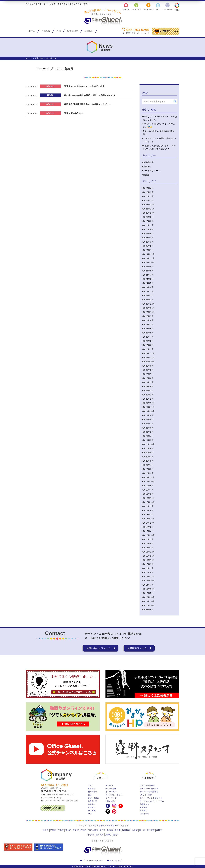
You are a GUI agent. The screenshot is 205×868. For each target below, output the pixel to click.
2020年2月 (148, 473)
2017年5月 (148, 527)
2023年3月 (148, 341)
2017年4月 (148, 531)
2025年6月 (148, 229)
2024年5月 (148, 283)
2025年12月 (149, 205)
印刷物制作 (145, 804)
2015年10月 (149, 560)
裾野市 (118, 830)
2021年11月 (149, 407)
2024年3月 (148, 291)
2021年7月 (148, 424)
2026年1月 (148, 201)
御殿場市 (126, 830)
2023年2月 (148, 345)
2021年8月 (148, 420)
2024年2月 (148, 296)
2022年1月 (148, 399)
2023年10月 (149, 312)
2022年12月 (149, 353)
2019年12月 (149, 477)
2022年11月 (149, 358)
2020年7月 (148, 457)
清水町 (68, 830)
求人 (158, 7)
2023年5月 (148, 333)
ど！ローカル (111, 792)
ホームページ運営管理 (149, 792)
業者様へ (92, 804)
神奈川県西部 (112, 826)
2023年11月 (149, 308)
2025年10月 (149, 213)
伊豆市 (102, 830)
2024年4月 (148, 287)
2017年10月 (149, 523)
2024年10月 (149, 262)
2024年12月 (149, 254)
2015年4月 (148, 572)
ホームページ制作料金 (149, 789)
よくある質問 (136, 7)
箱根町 (116, 835)
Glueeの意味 (111, 789)
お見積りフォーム (165, 31)
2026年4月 (148, 188)
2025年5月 (148, 234)
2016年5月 (148, 539)
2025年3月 (148, 242)
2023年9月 (148, 316)
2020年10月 (149, 444)
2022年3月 (148, 391)
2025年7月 (148, 225)
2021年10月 (149, 411)
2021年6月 (148, 428)
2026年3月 (148, 192)
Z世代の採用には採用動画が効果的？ (159, 133)
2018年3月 (148, 515)
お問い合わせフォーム (99, 648)
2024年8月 (148, 271)
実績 (59, 31)
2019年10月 (149, 482)
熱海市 (110, 830)
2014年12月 (149, 577)
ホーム (32, 31)
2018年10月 (149, 502)
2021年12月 (149, 403)
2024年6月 (148, 279)
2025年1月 (148, 250)
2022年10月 (149, 362)
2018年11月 (149, 498)
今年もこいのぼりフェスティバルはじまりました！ (160, 118)
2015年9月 (148, 564)
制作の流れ (93, 792)
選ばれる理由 (94, 798)
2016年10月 (149, 535)
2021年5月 (148, 432)
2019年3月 (148, 494)
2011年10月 (149, 601)
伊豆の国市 (93, 830)
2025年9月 (148, 217)
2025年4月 (148, 238)
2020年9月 (148, 448)
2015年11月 (149, 556)
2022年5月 (148, 382)
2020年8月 (148, 453)
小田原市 (90, 835)
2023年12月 (149, 304)
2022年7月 (148, 374)
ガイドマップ (148, 7)
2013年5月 (148, 593)
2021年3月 (148, 440)
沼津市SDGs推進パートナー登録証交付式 (84, 86)
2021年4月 (148, 436)
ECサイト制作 (146, 795)
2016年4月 (148, 544)
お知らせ (126, 7)
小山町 (135, 830)
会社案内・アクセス (52, 808)
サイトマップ (111, 798)
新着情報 (39, 58)
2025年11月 (149, 209)
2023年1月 (148, 349)
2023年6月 (148, 329)
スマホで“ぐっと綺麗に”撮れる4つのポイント (159, 140)
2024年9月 (148, 267)
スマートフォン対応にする (151, 798)
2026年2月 (148, 196)
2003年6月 (148, 610)
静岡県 (46, 830)
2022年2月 (148, 395)
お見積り (92, 807)
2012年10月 (149, 597)
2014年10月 (149, 581)
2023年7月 (148, 324)
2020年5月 (148, 461)
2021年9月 (148, 415)
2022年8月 (148, 370)
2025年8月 (148, 221)
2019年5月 (148, 486)
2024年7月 (148, 275)
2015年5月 (148, 568)
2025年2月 (148, 246)
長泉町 (76, 830)
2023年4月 (148, 337)
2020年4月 (148, 465)
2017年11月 (149, 519)
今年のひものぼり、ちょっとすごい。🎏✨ (159, 125)
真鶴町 (108, 835)
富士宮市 (151, 830)
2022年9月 (148, 366)
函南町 (83, 830)
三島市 (61, 830)
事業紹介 (46, 31)
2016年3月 (148, 548)
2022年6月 (148, 378)
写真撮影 (144, 811)
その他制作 (145, 814)
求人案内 (109, 785)
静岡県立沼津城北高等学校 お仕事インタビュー (88, 104)
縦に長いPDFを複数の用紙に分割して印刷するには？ (90, 95)
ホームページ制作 (147, 785)
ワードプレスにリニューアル (152, 801)
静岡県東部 (100, 826)
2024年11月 (149, 258)
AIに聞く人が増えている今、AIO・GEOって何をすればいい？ (160, 147)
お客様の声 (73, 31)
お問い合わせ (167, 7)
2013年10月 (149, 589)
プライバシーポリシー (115, 795)
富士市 (142, 830)
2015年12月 (149, 552)
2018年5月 (148, 506)
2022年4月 (148, 386)
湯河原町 (100, 835)
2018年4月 (148, 510)
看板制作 (144, 807)
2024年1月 (148, 300)
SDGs (177, 7)
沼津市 (53, 830)
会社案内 (89, 31)
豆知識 (50, 95)
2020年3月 (148, 469)
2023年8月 (148, 320)
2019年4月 (148, 490)
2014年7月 (148, 585)
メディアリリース (152, 171)
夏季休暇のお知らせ (74, 113)
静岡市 (159, 830)
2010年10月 (149, 606)
